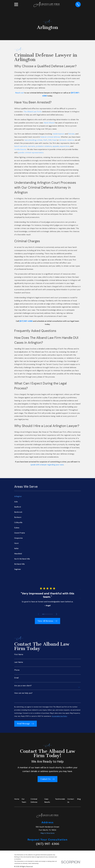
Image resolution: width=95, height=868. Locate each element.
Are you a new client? (23, 686)
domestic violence (67, 140)
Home (17, 799)
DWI (50, 140)
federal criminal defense (50, 137)
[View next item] (57, 614)
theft (45, 140)
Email (16, 678)
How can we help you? (23, 693)
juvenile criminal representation (31, 153)
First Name (19, 654)
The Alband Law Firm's (33, 112)
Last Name (19, 662)
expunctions (65, 146)
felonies (72, 134)
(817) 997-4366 (47, 844)
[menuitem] (47, 496)
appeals (56, 146)
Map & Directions (47, 833)
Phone (17, 670)
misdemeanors (58, 134)
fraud (54, 140)
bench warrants (21, 146)
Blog (79, 799)
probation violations (44, 146)
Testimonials (60, 799)
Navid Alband (49, 123)
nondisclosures (20, 149)
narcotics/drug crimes (33, 140)
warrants (31, 146)
